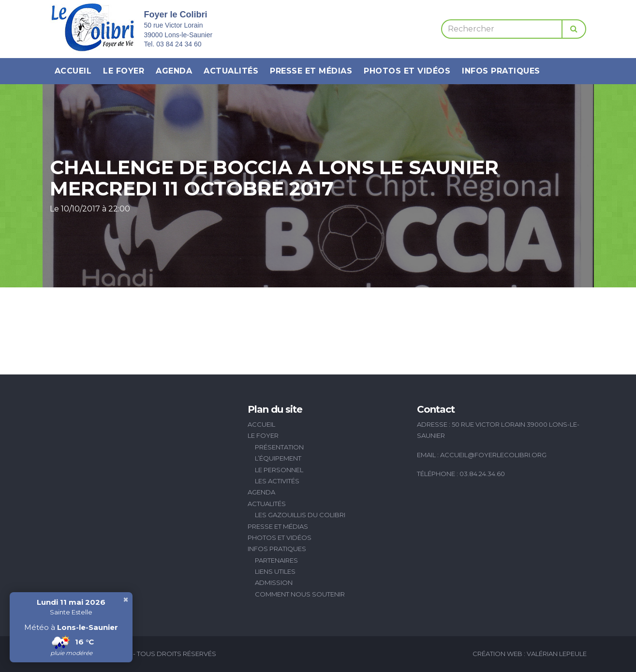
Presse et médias (311, 71)
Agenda (174, 71)
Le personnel (279, 470)
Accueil (73, 71)
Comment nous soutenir (300, 594)
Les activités (277, 481)
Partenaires (276, 560)
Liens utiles (275, 571)
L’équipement (278, 458)
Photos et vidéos (407, 71)
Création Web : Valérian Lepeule (530, 654)
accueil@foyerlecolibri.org (493, 455)
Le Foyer (124, 71)
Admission (274, 582)
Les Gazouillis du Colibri (300, 515)
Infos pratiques (501, 71)
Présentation (279, 447)
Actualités (231, 71)
